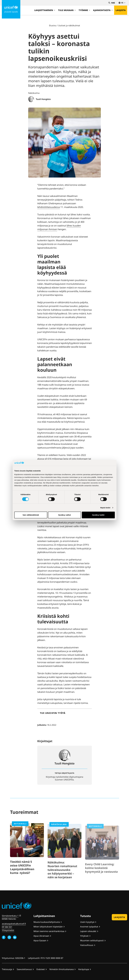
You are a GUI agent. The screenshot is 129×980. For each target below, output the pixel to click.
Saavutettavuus (24, 969)
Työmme (84, 10)
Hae (112, 3)
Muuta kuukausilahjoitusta (47, 922)
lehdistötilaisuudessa (49, 207)
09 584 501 (7, 927)
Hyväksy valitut (64, 515)
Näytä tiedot (105, 508)
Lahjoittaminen (45, 10)
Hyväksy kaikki (98, 515)
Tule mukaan (67, 10)
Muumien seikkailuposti (92, 940)
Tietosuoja (7, 969)
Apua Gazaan (40, 940)
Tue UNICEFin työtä (53, 713)
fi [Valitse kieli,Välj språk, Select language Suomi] (122, 3)
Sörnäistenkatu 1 (10, 916)
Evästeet (41, 969)
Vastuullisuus (87, 945)
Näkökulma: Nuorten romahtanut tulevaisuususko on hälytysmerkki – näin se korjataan (62, 878)
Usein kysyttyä (87, 922)
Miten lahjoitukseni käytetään (48, 927)
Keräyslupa (84, 969)
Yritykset (84, 936)
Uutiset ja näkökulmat (69, 25)
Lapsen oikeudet (88, 931)
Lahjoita (121, 10)
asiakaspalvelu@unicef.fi (14, 924)
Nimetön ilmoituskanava (62, 969)
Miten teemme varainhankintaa (49, 931)
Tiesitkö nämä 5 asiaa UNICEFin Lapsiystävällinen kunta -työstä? (22, 874)
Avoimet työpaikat (89, 927)
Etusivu (53, 25)
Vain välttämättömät (31, 515)
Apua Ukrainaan (41, 936)
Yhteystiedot (8, 930)
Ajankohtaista (103, 10)
